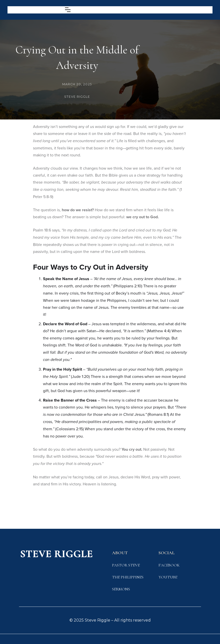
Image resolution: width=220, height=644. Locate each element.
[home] (32, 10)
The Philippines (128, 577)
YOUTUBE (168, 577)
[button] (68, 10)
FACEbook (169, 565)
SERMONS (121, 589)
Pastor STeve (126, 565)
